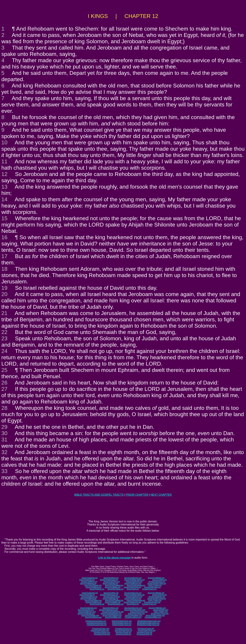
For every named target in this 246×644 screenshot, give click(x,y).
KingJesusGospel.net (152, 602)
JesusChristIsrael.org (90, 578)
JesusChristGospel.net (132, 602)
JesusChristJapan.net (157, 597)
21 (4, 313)
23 (4, 338)
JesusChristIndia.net (110, 598)
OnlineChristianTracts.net (122, 625)
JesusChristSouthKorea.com (113, 612)
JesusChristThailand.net (114, 600)
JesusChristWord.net (94, 602)
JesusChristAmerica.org (109, 580)
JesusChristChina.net (112, 597)
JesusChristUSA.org (87, 580)
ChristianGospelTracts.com (96, 621)
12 (4, 174)
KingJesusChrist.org (123, 634)
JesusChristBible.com (113, 617)
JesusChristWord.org (93, 587)
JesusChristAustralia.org (136, 585)
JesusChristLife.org (97, 589)
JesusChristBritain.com (157, 608)
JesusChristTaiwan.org (93, 585)
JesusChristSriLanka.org (157, 583)
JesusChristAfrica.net (89, 597)
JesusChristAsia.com (110, 608)
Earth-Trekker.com (161, 612)
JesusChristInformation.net (134, 595)
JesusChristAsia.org (111, 578)
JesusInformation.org (115, 589)
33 (4, 471)
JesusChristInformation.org (134, 580)
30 (4, 433)
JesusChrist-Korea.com (139, 612)
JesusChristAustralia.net (136, 600)
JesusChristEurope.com (133, 608)
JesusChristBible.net (112, 602)
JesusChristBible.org (113, 587)
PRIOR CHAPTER (137, 495)
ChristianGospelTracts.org (97, 623)
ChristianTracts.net (149, 604)
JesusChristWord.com (93, 617)
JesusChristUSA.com (86, 610)
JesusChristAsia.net (111, 593)
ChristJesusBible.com (153, 617)
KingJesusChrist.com (102, 634)
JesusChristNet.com (160, 610)
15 (4, 218)
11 (4, 161)
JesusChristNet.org (159, 580)
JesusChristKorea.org (134, 582)
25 (4, 370)
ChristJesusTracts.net (146, 629)
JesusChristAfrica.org (89, 582)
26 (4, 383)
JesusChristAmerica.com (109, 610)
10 (4, 142)
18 (4, 269)
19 (4, 288)
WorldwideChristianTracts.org (148, 623)
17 (4, 256)
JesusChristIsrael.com (88, 608)
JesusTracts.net (133, 604)
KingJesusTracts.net (145, 632)
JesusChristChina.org (112, 582)
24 (4, 351)
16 (4, 237)
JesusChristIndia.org (110, 583)
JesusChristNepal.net (88, 598)
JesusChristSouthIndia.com (111, 614)
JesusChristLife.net (159, 595)
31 (4, 440)
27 (4, 389)
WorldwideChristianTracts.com (149, 621)
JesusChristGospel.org (132, 587)
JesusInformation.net (115, 604)
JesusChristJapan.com (134, 615)
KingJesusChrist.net (144, 634)
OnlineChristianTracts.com (122, 621)
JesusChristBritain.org (156, 578)
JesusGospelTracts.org (123, 630)
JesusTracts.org (133, 589)
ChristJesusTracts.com (101, 629)
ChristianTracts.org (149, 589)
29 (4, 427)
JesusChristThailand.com (112, 615)
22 (4, 332)
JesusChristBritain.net (156, 593)
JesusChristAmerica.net (109, 595)
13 (4, 187)
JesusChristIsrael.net (90, 593)
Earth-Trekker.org (155, 585)
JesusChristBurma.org (133, 583)
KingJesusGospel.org (152, 587)
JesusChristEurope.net (133, 593)
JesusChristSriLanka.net (156, 598)
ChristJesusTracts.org (123, 629)
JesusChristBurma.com (87, 612)
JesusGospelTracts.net (147, 630)
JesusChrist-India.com (136, 614)
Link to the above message (114, 558)
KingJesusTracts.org (123, 632)
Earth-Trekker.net (155, 600)
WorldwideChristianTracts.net (148, 625)
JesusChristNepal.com (86, 614)
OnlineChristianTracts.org (122, 623)
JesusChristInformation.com (135, 610)
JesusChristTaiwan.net (93, 600)
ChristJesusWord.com (133, 617)
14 (4, 199)
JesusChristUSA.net (87, 595)
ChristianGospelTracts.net (97, 625)
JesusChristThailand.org (114, 585)
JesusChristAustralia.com (155, 615)
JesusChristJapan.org (157, 582)
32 (4, 452)
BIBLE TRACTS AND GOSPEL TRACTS (99, 495)
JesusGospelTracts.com (100, 630)
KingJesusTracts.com (102, 632)
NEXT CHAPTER (161, 495)
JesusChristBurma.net (133, 598)
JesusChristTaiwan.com (90, 615)
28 (4, 408)
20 (4, 294)
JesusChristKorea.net (134, 597)
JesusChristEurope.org (133, 578)
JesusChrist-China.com (160, 614)
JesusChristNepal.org (88, 583)
